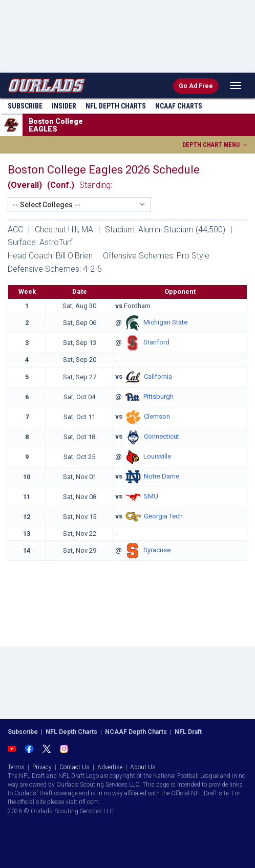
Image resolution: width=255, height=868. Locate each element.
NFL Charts (116, 106)
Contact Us (75, 767)
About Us (143, 767)
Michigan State (165, 323)
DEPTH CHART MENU (216, 145)
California (158, 376)
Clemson (157, 416)
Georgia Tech (163, 516)
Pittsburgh (158, 396)
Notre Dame (162, 476)
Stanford (156, 343)
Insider (64, 106)
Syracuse (157, 550)
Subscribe (25, 106)
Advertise (110, 767)
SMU (151, 496)
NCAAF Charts (179, 106)
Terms (16, 767)
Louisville (157, 456)
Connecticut (162, 436)
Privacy (42, 767)
